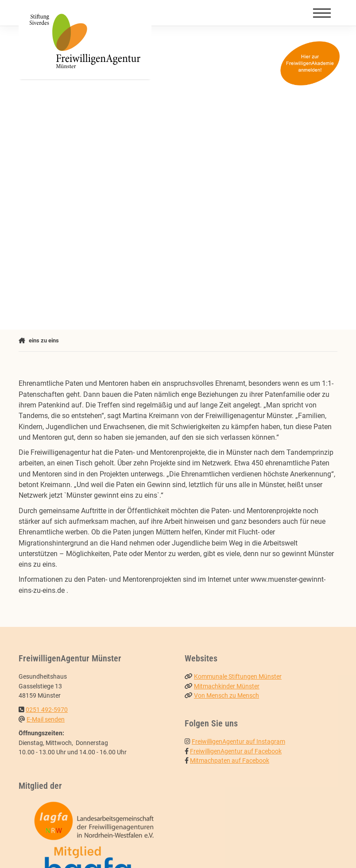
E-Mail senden (46, 720)
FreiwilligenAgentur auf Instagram (238, 742)
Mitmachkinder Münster (227, 686)
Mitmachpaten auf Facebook (230, 761)
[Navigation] (322, 13)
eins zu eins (44, 340)
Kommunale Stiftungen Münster (238, 677)
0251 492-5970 (47, 710)
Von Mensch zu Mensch (226, 696)
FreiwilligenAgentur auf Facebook (236, 751)
